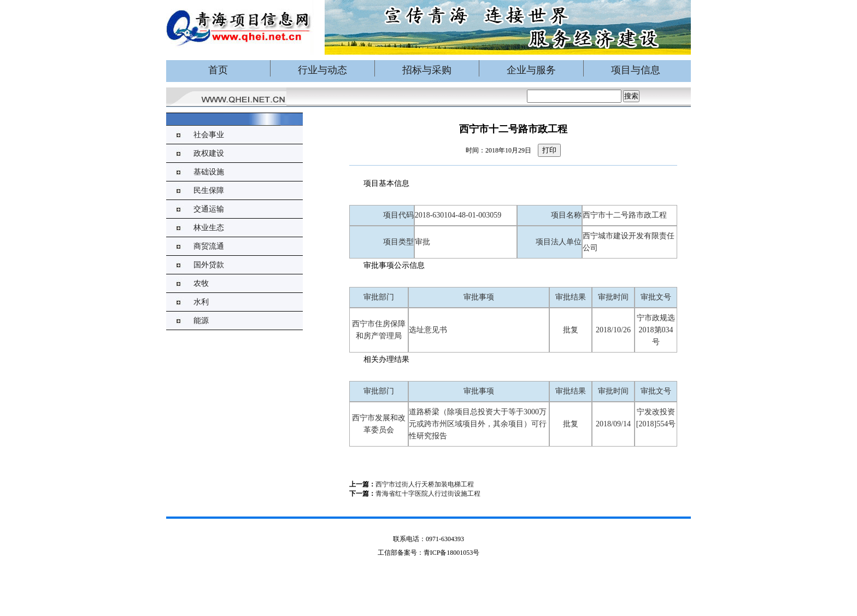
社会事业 (209, 135)
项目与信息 (636, 70)
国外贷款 (209, 265)
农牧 (201, 283)
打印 (549, 150)
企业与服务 (531, 70)
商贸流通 (209, 246)
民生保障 (209, 190)
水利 (201, 302)
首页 (218, 70)
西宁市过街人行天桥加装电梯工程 (425, 484)
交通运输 (209, 209)
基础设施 (209, 172)
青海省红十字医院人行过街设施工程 (428, 494)
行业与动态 (322, 70)
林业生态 (209, 228)
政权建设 (209, 153)
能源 (201, 321)
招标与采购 (427, 70)
